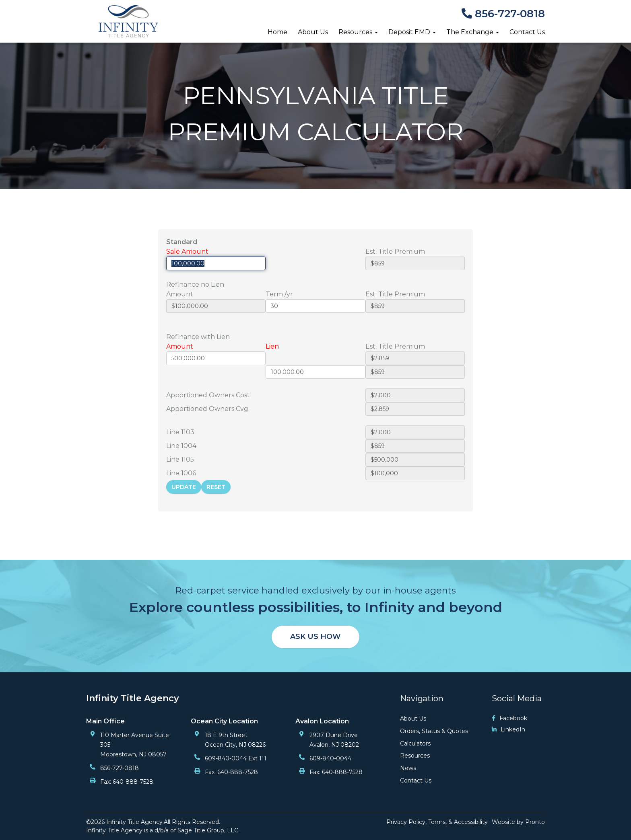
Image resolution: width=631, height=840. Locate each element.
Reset (216, 487)
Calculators (415, 743)
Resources (358, 32)
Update (184, 487)
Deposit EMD (412, 32)
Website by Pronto (518, 822)
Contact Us (527, 32)
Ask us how (315, 637)
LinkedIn (508, 729)
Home (277, 32)
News (408, 768)
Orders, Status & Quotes (434, 731)
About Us (313, 32)
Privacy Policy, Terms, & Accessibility (437, 822)
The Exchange (473, 32)
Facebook (509, 718)
